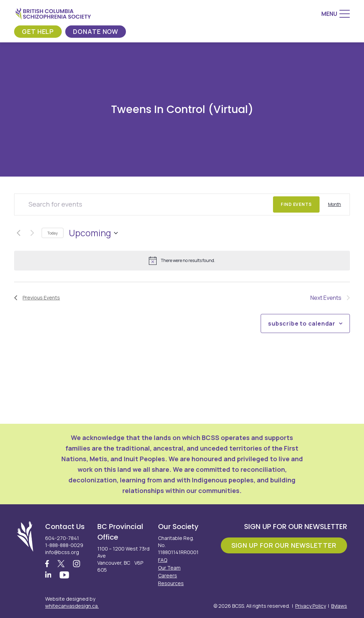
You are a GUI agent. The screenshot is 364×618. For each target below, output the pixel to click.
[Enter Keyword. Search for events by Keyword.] (144, 204)
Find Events (296, 204)
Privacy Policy (311, 606)
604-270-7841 (62, 538)
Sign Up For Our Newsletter (284, 545)
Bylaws (339, 606)
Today (53, 233)
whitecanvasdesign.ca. (72, 606)
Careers (168, 575)
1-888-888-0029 (64, 545)
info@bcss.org (62, 552)
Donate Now (96, 31)
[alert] (182, 261)
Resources (171, 583)
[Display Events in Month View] (335, 204)
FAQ (163, 560)
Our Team (169, 568)
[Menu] (336, 14)
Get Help (38, 31)
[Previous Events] (18, 233)
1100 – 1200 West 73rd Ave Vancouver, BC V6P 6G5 (123, 559)
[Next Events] (32, 233)
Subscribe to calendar (302, 323)
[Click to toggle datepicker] (93, 233)
